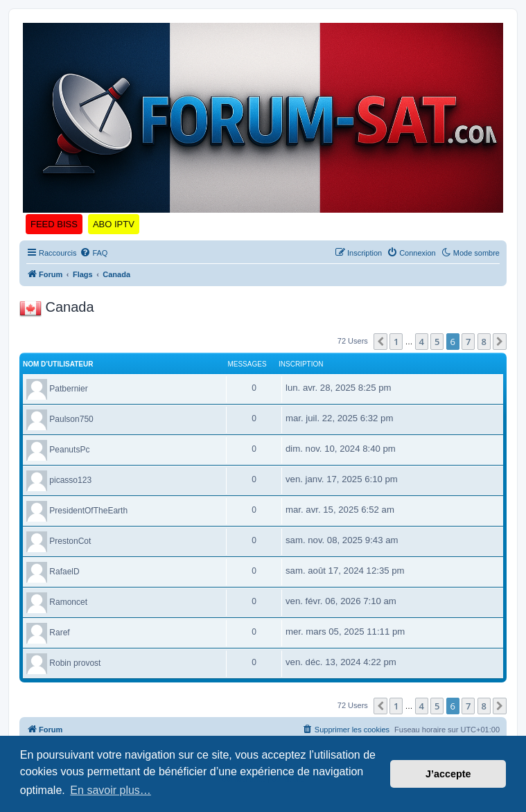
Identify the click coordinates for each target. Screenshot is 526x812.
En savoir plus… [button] (111, 790)
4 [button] (422, 342)
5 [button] (437, 342)
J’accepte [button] (448, 774)
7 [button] (468, 342)
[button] (380, 342)
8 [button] (484, 342)
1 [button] (396, 342)
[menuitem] (94, 253)
